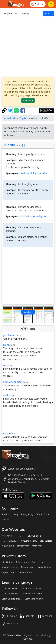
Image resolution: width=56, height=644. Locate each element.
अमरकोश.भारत (7, 536)
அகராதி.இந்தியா (10, 541)
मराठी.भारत (20, 536)
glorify (10, 145)
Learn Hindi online (10, 589)
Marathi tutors (44, 567)
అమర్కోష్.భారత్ (34, 536)
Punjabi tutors (28, 567)
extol (29, 173)
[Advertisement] (28, 47)
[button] (6, 315)
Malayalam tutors (10, 567)
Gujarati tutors (9, 572)
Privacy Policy (27, 514)
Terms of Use (42, 514)
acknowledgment (13, 382)
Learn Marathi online (32, 594)
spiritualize (26, 216)
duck (6, 395)
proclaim (44, 173)
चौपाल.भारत (37, 546)
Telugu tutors (22, 562)
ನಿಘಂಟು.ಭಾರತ (46, 541)
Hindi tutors (7, 562)
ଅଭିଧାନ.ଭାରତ (8, 546)
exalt (22, 173)
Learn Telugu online (31, 589)
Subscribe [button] (28, 100)
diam (6, 345)
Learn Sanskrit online (35, 599)
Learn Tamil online (10, 594)
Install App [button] (28, 312)
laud (36, 173)
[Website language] (38, 4)
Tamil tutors (37, 562)
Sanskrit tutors (25, 572)
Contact (5, 520)
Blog (16, 514)
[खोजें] (32, 14)
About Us (6, 514)
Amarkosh (10, 118)
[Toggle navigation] (5, 4)
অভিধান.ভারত (23, 546)
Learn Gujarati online (12, 599)
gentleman (9, 335)
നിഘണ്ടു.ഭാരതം (29, 541)
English (23, 118)
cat (5, 365)
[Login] (51, 4)
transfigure (39, 216)
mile (6, 433)
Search (48, 14)
